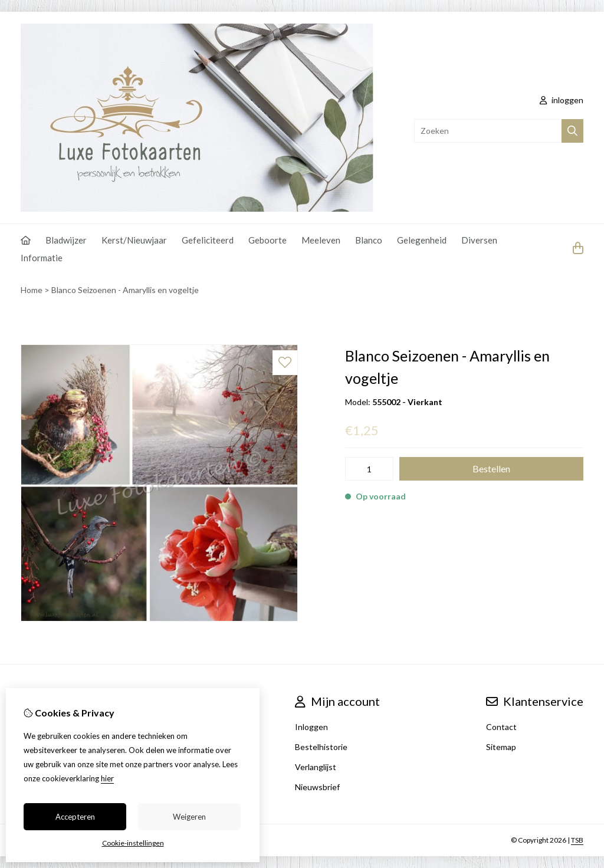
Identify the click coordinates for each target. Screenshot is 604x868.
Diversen (479, 240)
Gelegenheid (422, 240)
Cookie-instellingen (133, 843)
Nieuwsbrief (317, 787)
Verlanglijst (316, 767)
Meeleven (321, 240)
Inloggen (311, 727)
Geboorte (267, 240)
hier (107, 778)
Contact (501, 727)
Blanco (369, 240)
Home (32, 290)
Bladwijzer (66, 240)
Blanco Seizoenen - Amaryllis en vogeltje (125, 290)
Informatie (42, 258)
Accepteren (75, 817)
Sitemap (501, 747)
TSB (577, 840)
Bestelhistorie (321, 747)
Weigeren (189, 817)
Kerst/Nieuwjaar (134, 240)
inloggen (562, 100)
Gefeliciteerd (208, 240)
